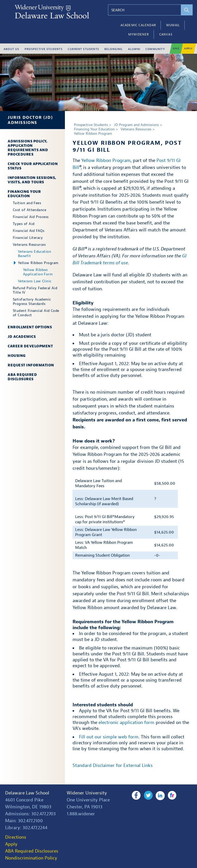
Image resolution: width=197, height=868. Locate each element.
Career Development (30, 346)
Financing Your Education (24, 194)
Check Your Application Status (33, 166)
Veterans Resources (29, 245)
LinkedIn (160, 795)
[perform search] (187, 10)
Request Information (31, 365)
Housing (17, 356)
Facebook (136, 795)
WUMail (173, 25)
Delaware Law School (27, 793)
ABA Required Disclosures (22, 377)
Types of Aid (24, 224)
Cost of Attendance (29, 210)
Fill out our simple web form (109, 737)
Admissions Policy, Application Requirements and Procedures (28, 148)
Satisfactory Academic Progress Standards (32, 302)
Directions (16, 837)
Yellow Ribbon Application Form (38, 272)
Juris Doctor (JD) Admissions (30, 120)
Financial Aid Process (31, 217)
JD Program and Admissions (136, 125)
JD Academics (22, 337)
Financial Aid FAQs (29, 231)
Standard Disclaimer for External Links (113, 766)
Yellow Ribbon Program (38, 263)
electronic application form (126, 723)
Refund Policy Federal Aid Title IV (35, 290)
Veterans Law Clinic (35, 281)
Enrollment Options (30, 327)
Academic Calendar (138, 25)
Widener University (87, 793)
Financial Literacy (28, 238)
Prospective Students (91, 125)
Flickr (171, 795)
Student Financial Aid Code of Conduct (36, 313)
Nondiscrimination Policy (31, 858)
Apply (11, 844)
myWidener (139, 34)
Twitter (148, 795)
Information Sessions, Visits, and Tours (32, 180)
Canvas (166, 34)
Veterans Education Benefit (35, 254)
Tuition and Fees (27, 203)
